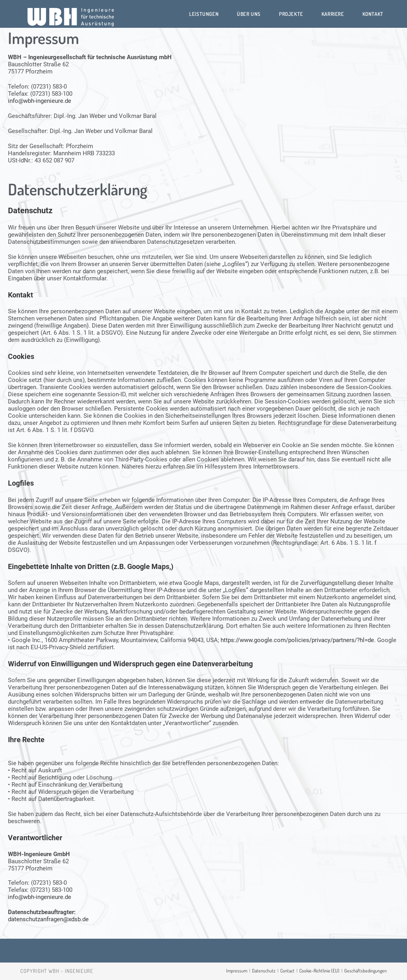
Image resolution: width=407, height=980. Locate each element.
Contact (287, 971)
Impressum (237, 971)
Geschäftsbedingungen (365, 971)
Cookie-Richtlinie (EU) (319, 971)
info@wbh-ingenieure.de (40, 101)
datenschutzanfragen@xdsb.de (48, 919)
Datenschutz (264, 971)
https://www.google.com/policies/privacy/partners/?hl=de (297, 640)
